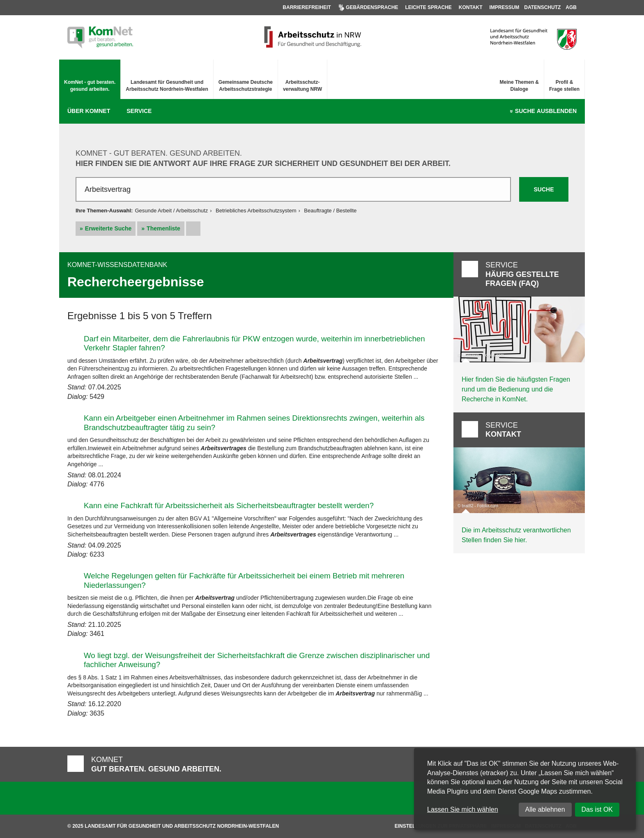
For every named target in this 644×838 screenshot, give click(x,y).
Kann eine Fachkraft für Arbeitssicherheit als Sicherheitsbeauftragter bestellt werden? (229, 505)
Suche (546, 111)
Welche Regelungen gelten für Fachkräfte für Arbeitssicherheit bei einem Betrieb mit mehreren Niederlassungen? (244, 580)
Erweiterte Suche (108, 228)
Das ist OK (597, 809)
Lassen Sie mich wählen (463, 809)
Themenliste (163, 228)
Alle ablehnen (545, 809)
